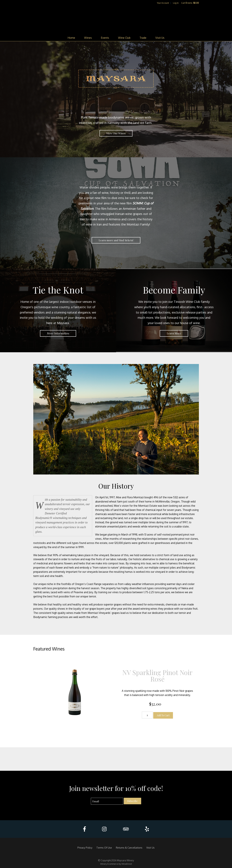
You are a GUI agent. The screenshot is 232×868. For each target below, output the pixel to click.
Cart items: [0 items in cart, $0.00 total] (190, 3)
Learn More (174, 333)
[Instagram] (104, 829)
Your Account (163, 3)
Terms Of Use (104, 848)
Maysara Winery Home (116, 19)
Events (105, 38)
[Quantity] (147, 715)
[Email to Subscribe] (107, 801)
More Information (58, 333)
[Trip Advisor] (126, 829)
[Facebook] (84, 829)
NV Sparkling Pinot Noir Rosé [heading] (157, 676)
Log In (176, 3)
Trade (143, 38)
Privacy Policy (85, 848)
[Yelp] (147, 829)
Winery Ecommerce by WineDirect (116, 864)
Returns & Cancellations (129, 848)
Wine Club (124, 38)
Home (71, 38)
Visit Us (160, 38)
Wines (88, 38)
